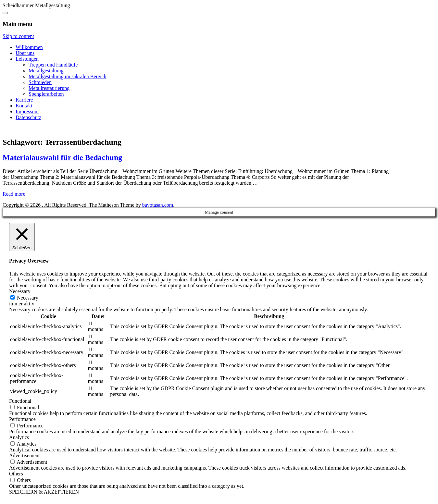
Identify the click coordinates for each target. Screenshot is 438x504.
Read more (14, 194)
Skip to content (18, 36)
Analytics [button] (19, 437)
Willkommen (29, 47)
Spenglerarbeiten (46, 94)
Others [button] (16, 474)
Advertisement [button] (24, 455)
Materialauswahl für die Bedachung (62, 157)
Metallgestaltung (46, 71)
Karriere (24, 100)
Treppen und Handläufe (53, 65)
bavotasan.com (158, 205)
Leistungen (27, 59)
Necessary (28, 298)
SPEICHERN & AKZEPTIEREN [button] (44, 492)
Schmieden (40, 82)
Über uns (25, 53)
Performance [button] (22, 419)
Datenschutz (28, 117)
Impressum (27, 111)
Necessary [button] (20, 291)
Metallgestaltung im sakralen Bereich (67, 76)
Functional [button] (20, 401)
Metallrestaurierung (49, 88)
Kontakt (24, 106)
